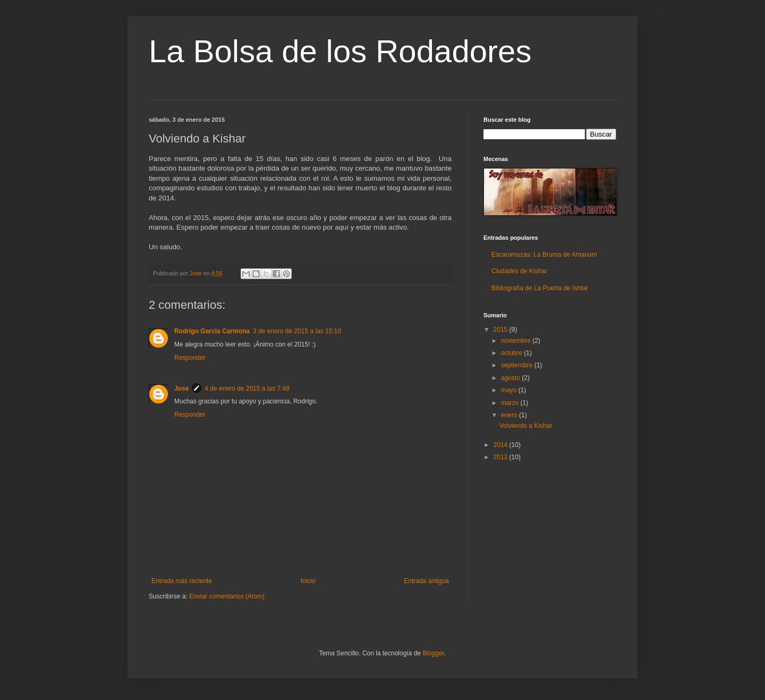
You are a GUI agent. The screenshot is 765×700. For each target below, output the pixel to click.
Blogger (433, 653)
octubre (512, 353)
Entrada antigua (426, 581)
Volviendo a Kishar (526, 426)
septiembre (518, 365)
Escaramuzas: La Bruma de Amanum (544, 255)
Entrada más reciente (182, 581)
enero (510, 415)
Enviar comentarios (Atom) (227, 596)
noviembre (517, 341)
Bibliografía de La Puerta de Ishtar (540, 288)
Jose (181, 389)
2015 (501, 330)
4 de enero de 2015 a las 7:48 (247, 389)
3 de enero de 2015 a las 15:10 (297, 331)
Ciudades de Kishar (519, 271)
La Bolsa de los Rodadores (340, 51)
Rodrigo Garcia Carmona (212, 331)
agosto (511, 378)
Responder (190, 358)
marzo (511, 403)
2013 (501, 457)
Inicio (308, 581)
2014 (501, 445)
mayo (510, 390)
